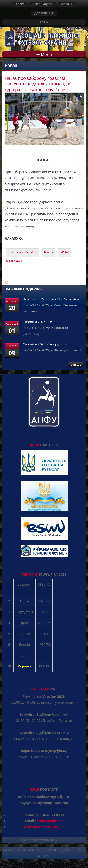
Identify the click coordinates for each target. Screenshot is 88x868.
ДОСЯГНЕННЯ (44, 13)
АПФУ (20, 4)
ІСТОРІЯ (67, 4)
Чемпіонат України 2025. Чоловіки (51, 299)
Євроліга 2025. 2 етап (40, 322)
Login (44, 22)
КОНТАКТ (44, 856)
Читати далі (13, 260)
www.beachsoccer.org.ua (44, 827)
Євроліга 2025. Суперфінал (44, 344)
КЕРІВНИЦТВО (43, 4)
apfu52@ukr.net (50, 821)
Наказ (48, 252)
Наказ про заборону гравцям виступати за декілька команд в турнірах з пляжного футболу (37, 84)
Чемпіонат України (23, 252)
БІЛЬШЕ (76, 365)
